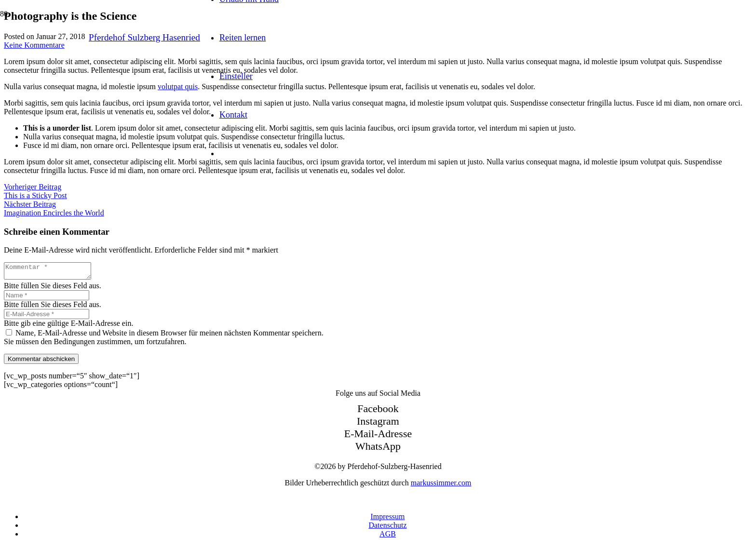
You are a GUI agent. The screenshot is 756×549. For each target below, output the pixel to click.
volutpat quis (178, 87)
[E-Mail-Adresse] (47, 317)
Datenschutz (387, 528)
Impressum (387, 519)
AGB (388, 537)
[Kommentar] (52, 272)
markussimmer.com (441, 486)
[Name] (47, 298)
